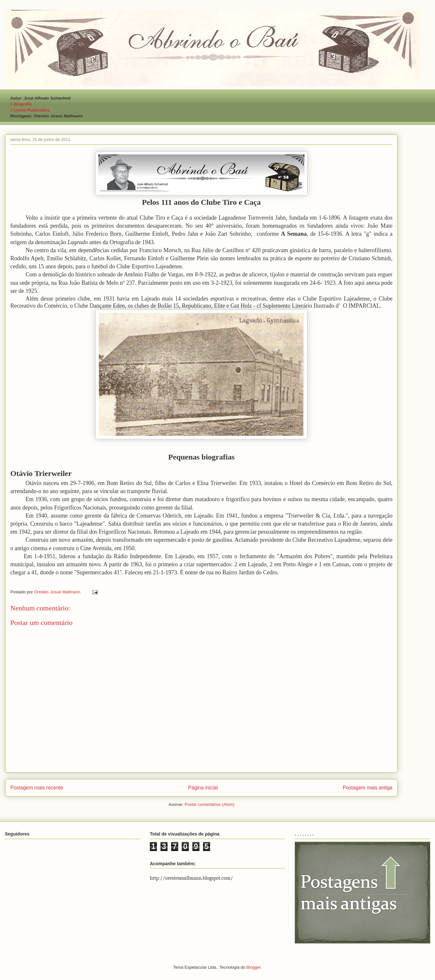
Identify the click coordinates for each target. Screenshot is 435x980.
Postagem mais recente (37, 788)
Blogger (254, 967)
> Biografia (21, 104)
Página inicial (203, 788)
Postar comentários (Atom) (210, 804)
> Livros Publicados (30, 110)
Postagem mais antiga (368, 788)
